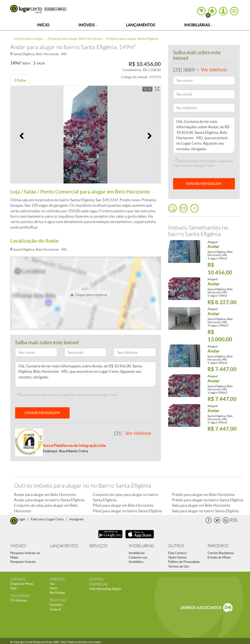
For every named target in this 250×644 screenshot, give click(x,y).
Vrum (54, 588)
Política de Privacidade (184, 562)
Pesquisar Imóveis (23, 562)
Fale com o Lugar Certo (47, 519)
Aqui (13, 588)
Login (21, 519)
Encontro (56, 605)
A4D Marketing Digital (105, 589)
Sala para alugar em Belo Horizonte (201, 505)
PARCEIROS (218, 546)
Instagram (77, 519)
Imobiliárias (198, 25)
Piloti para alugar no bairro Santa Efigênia (127, 511)
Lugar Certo (26, 9)
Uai (52, 584)
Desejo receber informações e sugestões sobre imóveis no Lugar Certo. (67, 395)
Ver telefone (138, 433)
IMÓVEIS (18, 546)
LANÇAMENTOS (64, 546)
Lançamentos (141, 25)
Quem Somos (177, 557)
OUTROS (176, 546)
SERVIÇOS (98, 546)
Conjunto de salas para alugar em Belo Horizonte (46, 508)
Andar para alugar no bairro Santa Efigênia (49, 500)
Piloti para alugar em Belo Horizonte (123, 505)
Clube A (55, 609)
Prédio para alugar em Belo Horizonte (203, 494)
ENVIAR (204, 184)
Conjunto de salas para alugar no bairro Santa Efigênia (126, 497)
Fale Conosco (177, 553)
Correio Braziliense (221, 553)
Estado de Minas (219, 557)
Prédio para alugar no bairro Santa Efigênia (208, 500)
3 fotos (20, 80)
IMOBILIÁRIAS (141, 546)
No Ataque (57, 593)
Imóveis (88, 25)
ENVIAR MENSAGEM (42, 413)
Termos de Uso (179, 566)
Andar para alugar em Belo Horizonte (45, 494)
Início (43, 25)
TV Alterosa (19, 600)
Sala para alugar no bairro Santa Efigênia (205, 511)
